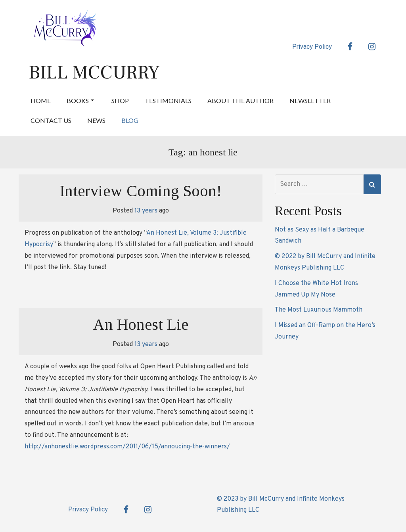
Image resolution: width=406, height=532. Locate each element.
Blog (130, 120)
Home (41, 100)
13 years (146, 211)
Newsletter (310, 100)
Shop (120, 100)
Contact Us (51, 120)
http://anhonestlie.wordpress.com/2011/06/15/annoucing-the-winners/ (127, 447)
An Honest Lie (141, 324)
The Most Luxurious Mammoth (319, 310)
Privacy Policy (312, 47)
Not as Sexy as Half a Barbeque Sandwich (320, 236)
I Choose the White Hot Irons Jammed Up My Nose (316, 289)
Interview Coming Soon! (141, 191)
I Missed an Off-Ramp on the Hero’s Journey (325, 331)
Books (80, 100)
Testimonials (168, 100)
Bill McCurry (94, 73)
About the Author (240, 100)
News (96, 120)
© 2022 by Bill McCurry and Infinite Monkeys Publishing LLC (325, 262)
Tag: (203, 152)
